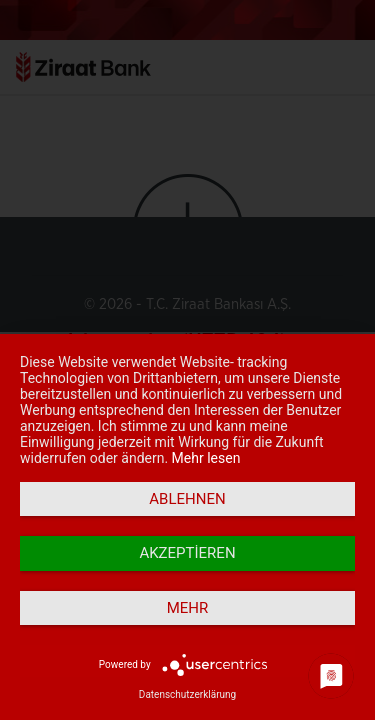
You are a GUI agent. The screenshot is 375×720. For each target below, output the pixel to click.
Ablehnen (187, 499)
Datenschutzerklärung (187, 694)
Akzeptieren (187, 553)
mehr (188, 608)
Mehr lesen (206, 458)
